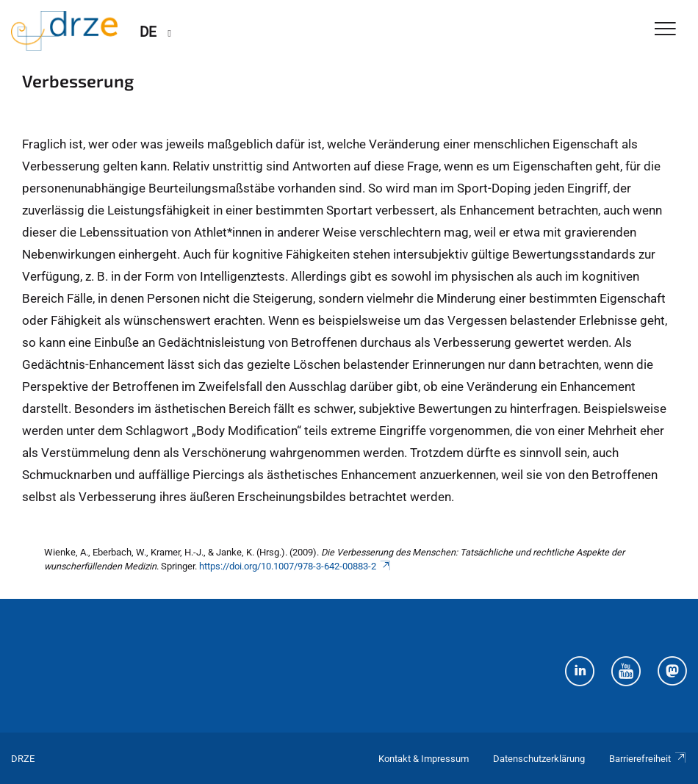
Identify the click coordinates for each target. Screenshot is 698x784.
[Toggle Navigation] (665, 30)
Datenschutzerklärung (539, 759)
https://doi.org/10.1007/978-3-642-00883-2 (295, 566)
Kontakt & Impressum (424, 759)
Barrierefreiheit (648, 759)
